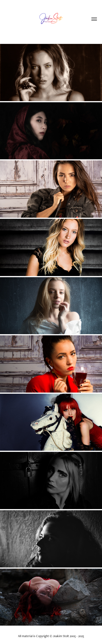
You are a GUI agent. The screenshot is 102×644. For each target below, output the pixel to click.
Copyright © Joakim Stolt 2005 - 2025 (60, 636)
